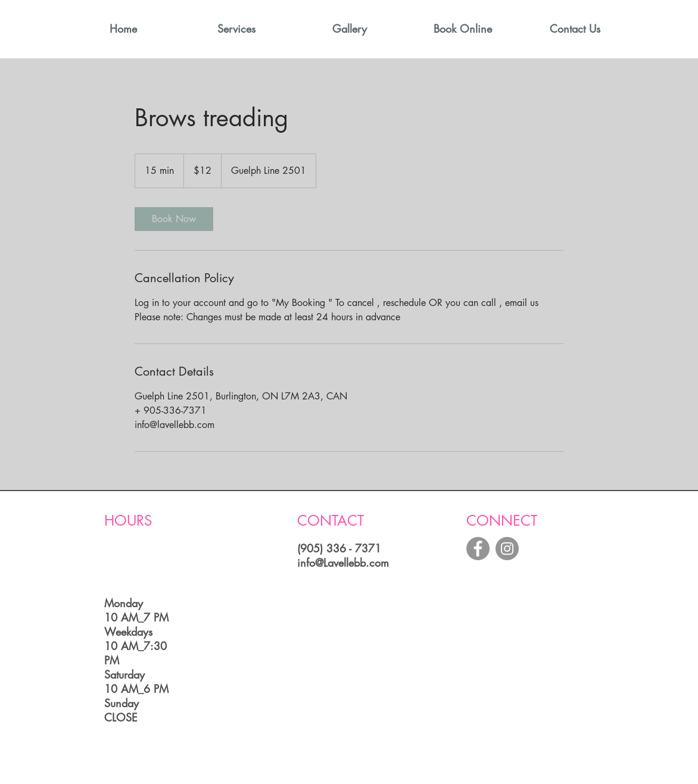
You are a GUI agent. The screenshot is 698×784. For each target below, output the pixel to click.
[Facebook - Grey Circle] (478, 549)
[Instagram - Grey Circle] (507, 549)
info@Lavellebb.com (343, 563)
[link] (174, 219)
